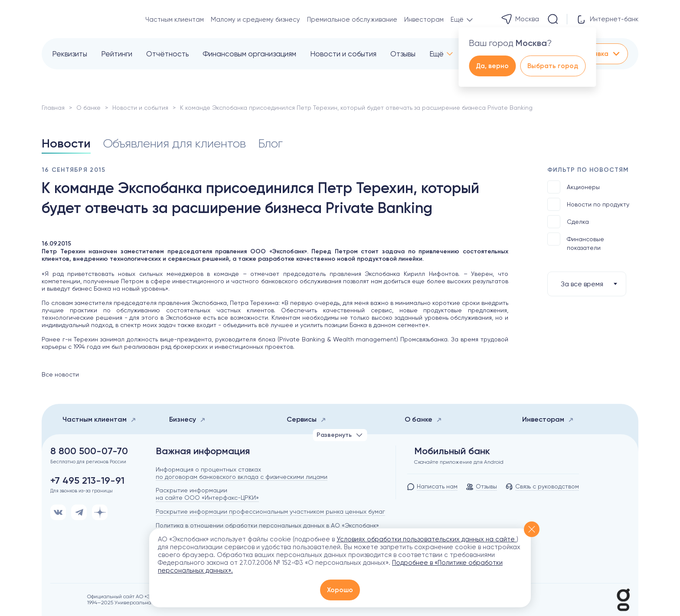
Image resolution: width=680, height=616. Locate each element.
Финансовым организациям (249, 54)
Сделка (568, 222)
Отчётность (167, 54)
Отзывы (403, 54)
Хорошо (340, 590)
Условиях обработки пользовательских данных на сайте (427, 539)
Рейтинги (117, 54)
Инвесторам (424, 20)
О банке (88, 108)
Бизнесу (187, 419)
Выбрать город (553, 66)
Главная (53, 108)
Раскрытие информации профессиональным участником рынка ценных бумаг (270, 511)
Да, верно (492, 66)
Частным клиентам (175, 20)
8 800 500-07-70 (89, 451)
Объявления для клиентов (174, 143)
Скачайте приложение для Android (459, 462)
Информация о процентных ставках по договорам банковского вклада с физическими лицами (242, 473)
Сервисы (306, 419)
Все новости (60, 374)
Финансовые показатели (576, 242)
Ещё (436, 54)
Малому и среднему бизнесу (255, 20)
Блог (270, 143)
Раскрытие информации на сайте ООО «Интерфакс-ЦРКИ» (207, 494)
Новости (66, 143)
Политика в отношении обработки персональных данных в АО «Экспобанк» (267, 525)
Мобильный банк (452, 451)
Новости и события (343, 54)
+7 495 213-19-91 (87, 481)
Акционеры (574, 187)
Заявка (603, 54)
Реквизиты (70, 54)
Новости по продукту (588, 204)
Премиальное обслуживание (352, 20)
